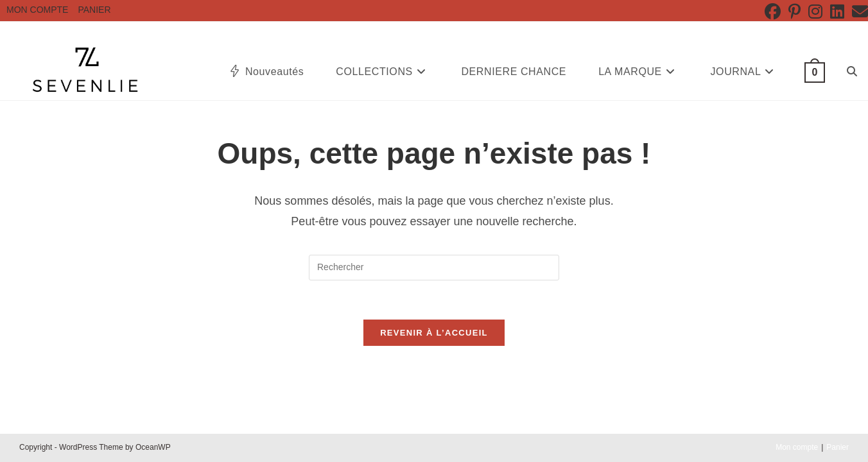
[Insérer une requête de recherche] (434, 268)
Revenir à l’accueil (434, 333)
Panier (94, 10)
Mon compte (37, 10)
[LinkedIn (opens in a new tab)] (837, 12)
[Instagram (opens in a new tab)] (815, 12)
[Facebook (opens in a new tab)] (773, 12)
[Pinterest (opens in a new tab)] (794, 12)
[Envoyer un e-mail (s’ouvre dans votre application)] (858, 12)
